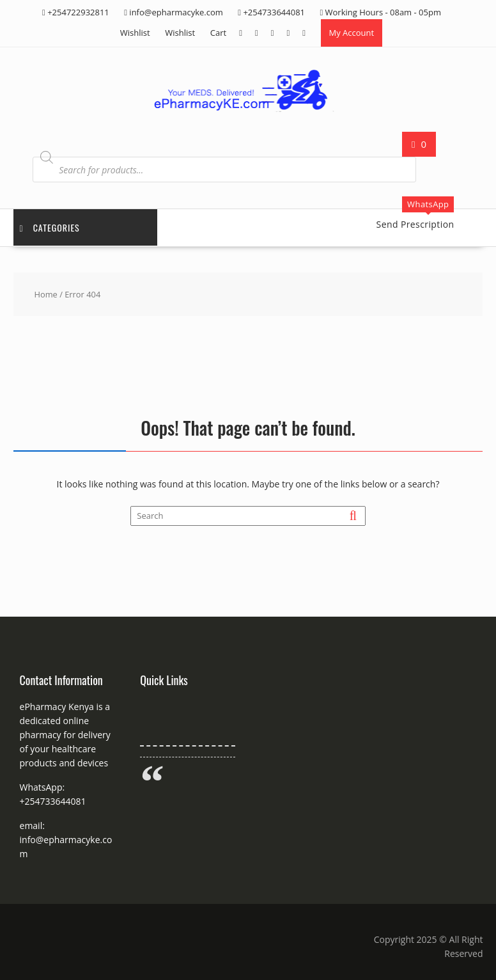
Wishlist (135, 33)
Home (45, 294)
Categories (50, 227)
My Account (352, 33)
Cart (218, 33)
